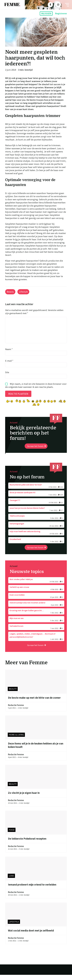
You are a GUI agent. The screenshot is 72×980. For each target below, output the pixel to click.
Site (7, 377)
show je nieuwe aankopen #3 (36, 499)
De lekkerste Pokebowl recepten (27, 844)
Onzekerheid (36, 546)
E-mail (9, 366)
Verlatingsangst (36, 530)
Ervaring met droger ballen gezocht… (36, 617)
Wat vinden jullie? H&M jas (36, 586)
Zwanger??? (36, 507)
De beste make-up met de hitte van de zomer (34, 703)
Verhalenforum (36, 632)
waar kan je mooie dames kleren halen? (36, 514)
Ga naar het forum (37, 451)
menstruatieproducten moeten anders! (36, 609)
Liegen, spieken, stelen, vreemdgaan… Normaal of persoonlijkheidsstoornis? (36, 642)
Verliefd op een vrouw (36, 594)
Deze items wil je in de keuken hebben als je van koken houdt (36, 750)
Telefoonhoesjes (36, 522)
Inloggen (46, 13)
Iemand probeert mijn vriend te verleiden (32, 890)
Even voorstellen (36, 601)
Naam (9, 354)
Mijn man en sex (36, 625)
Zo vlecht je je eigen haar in (24, 798)
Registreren (61, 13)
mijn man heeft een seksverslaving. (36, 538)
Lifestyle (23, 292)
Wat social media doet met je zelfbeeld (31, 936)
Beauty (10, 292)
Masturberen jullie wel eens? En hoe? (36, 491)
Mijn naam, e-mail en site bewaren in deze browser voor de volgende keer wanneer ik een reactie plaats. (36, 391)
